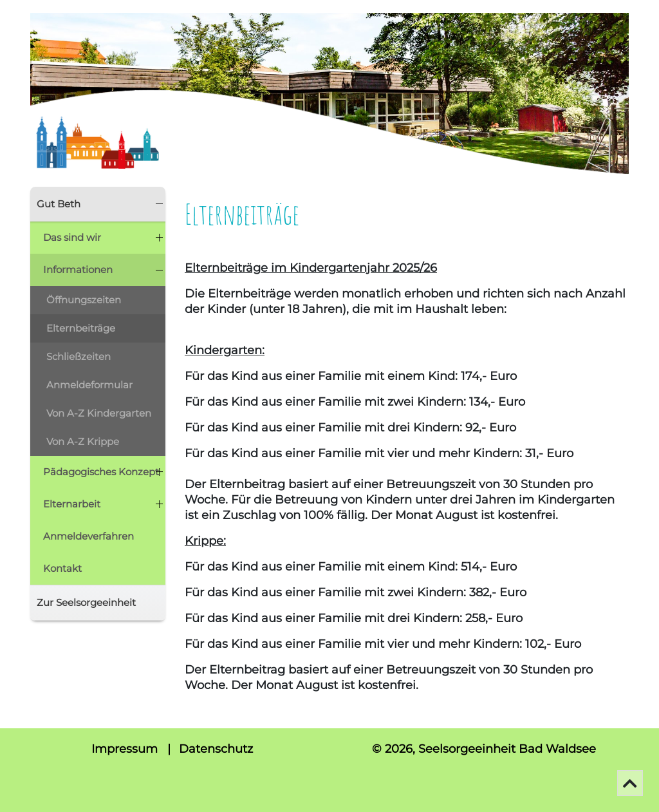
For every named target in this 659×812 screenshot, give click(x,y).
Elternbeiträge (81, 328)
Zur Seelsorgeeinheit (86, 602)
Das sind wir (72, 237)
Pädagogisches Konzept (101, 472)
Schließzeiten (79, 356)
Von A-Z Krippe (83, 441)
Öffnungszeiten (84, 300)
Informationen (78, 269)
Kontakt (62, 568)
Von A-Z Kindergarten (99, 413)
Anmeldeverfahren (88, 536)
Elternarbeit (72, 504)
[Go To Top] (630, 783)
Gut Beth (59, 204)
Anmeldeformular (89, 385)
